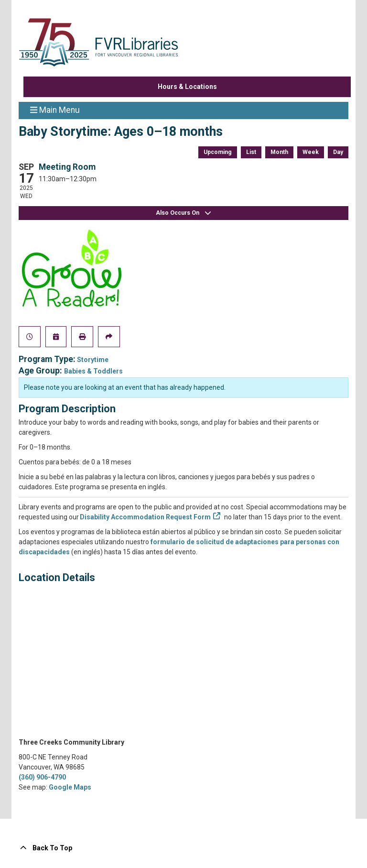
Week (311, 152)
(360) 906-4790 (42, 777)
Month (279, 152)
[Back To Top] (183, 848)
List (251, 152)
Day (338, 152)
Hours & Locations (187, 87)
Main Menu (55, 110)
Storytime (93, 360)
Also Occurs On (183, 213)
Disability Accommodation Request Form (146, 517)
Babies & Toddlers (93, 371)
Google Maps (70, 787)
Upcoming (218, 152)
